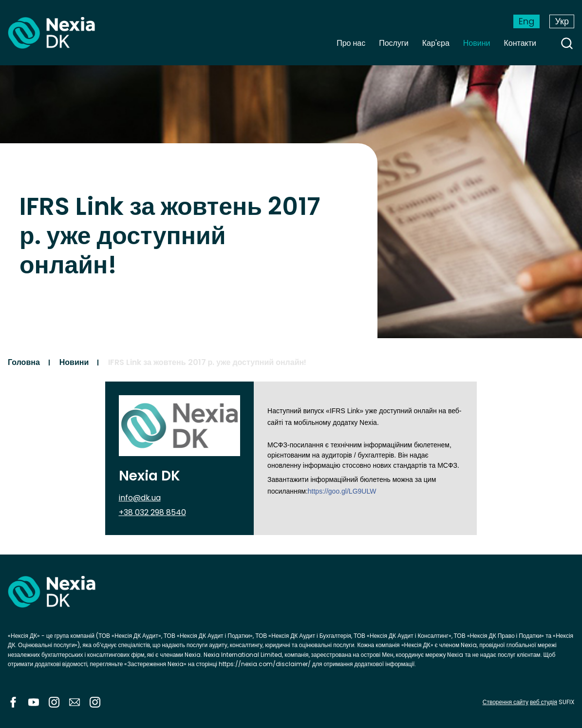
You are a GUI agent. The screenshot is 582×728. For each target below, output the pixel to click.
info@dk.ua (140, 498)
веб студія (544, 702)
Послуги (394, 43)
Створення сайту (506, 702)
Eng (526, 21)
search (567, 43)
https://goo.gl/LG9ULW (342, 491)
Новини (477, 43)
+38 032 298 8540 (152, 512)
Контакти (520, 43)
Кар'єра (436, 43)
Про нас (351, 43)
